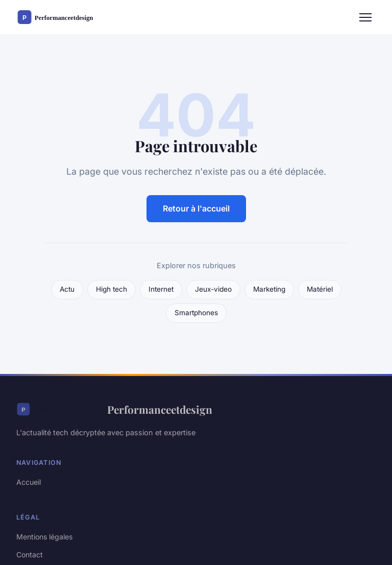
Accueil (29, 482)
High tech (112, 289)
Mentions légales (44, 537)
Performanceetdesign (114, 409)
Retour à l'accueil (196, 208)
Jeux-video (213, 289)
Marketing (269, 289)
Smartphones (196, 313)
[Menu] (365, 17)
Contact (30, 555)
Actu (67, 289)
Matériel (320, 289)
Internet (161, 289)
